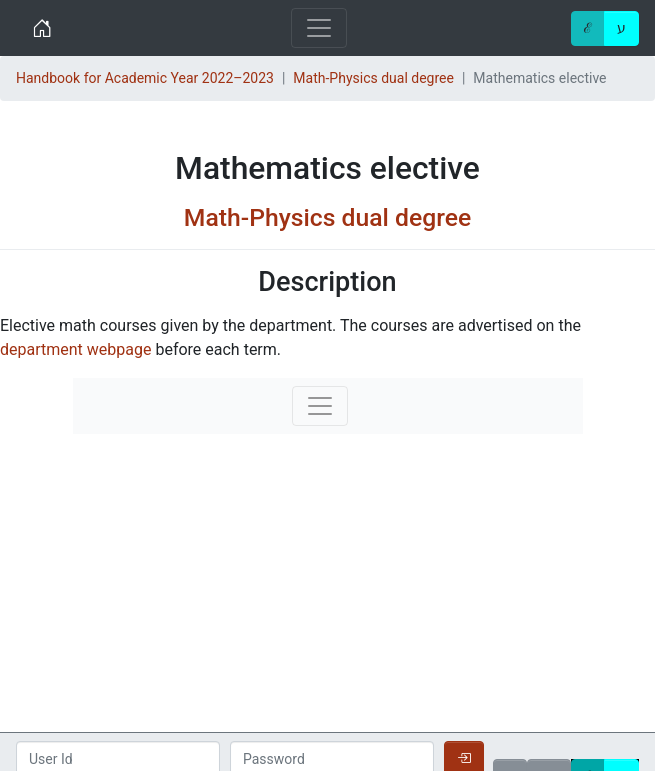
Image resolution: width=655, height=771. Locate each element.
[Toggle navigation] (319, 28)
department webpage (75, 349)
